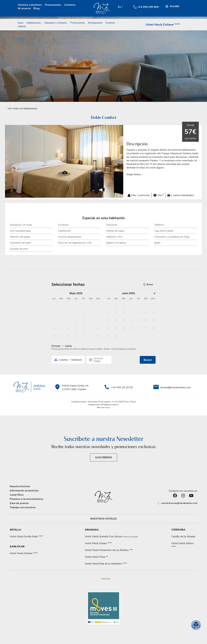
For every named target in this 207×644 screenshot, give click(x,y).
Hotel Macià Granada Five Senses (111, 537)
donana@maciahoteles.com (176, 387)
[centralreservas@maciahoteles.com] (158, 503)
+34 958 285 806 (148, 7)
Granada (92, 530)
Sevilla (15, 530)
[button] (7, 161)
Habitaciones (34, 23)
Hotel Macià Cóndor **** (98, 543)
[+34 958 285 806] (135, 7)
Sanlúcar (17, 547)
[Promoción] (101, 361)
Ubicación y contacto (55, 23)
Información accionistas (24, 491)
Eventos (110, 23)
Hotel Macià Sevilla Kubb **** (26, 537)
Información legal (106, 579)
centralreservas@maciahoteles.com (179, 503)
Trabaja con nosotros (23, 507)
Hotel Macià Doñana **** (163, 25)
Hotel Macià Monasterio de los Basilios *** (109, 550)
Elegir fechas (134, 174)
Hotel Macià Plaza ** (96, 557)
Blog (36, 8)
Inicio (21, 23)
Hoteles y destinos (30, 5)
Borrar (148, 284)
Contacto (70, 5)
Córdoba (178, 530)
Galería (22, 26)
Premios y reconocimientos (27, 499)
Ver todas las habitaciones (23, 108)
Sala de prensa (19, 503)
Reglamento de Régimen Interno (104, 405)
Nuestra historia (20, 486)
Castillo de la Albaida (183, 537)
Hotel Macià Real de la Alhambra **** (106, 564)
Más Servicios (103, 408)
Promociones (53, 5)
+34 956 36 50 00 (122, 387)
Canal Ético (17, 495)
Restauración (95, 23)
